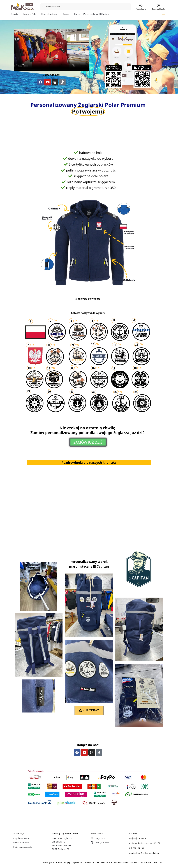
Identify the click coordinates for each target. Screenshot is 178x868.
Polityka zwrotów (21, 843)
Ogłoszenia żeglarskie (62, 838)
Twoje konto (141, 7)
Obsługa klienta (158, 7)
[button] (160, 16)
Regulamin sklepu (22, 838)
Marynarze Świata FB (62, 845)
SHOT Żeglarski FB (61, 849)
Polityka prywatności (23, 847)
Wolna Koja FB (59, 842)
